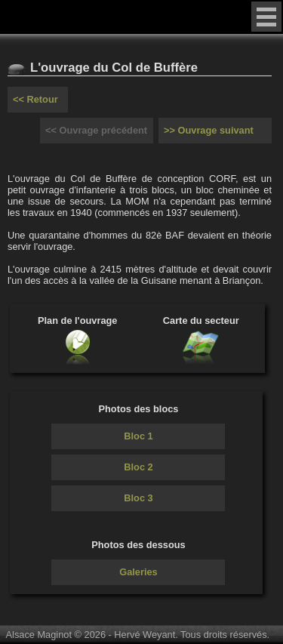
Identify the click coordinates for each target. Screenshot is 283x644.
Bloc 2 (138, 467)
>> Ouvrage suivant (209, 130)
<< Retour (35, 99)
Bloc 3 (138, 498)
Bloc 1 (138, 436)
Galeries (138, 572)
